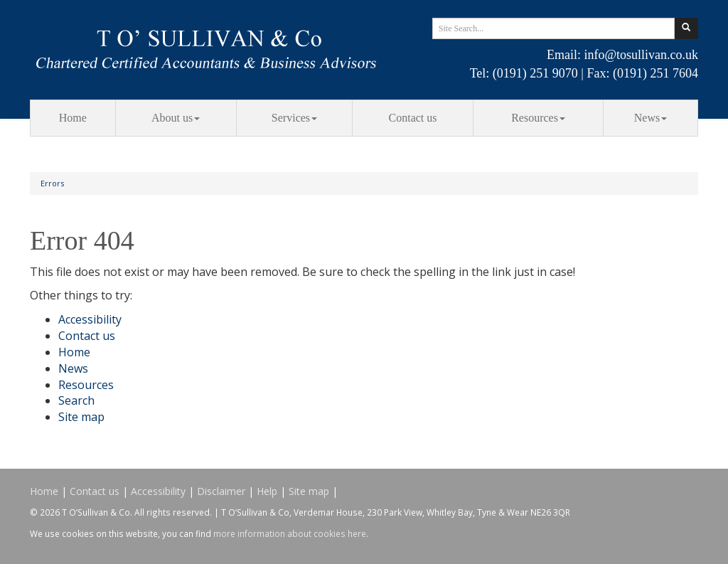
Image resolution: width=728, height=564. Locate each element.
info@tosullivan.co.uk (641, 55)
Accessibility (90, 319)
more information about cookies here (290, 533)
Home (73, 118)
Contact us (413, 118)
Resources (538, 118)
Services (294, 118)
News (651, 118)
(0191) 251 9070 (535, 73)
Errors (52, 183)
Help (267, 491)
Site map (81, 417)
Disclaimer (221, 491)
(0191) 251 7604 (655, 73)
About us (176, 118)
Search (76, 400)
